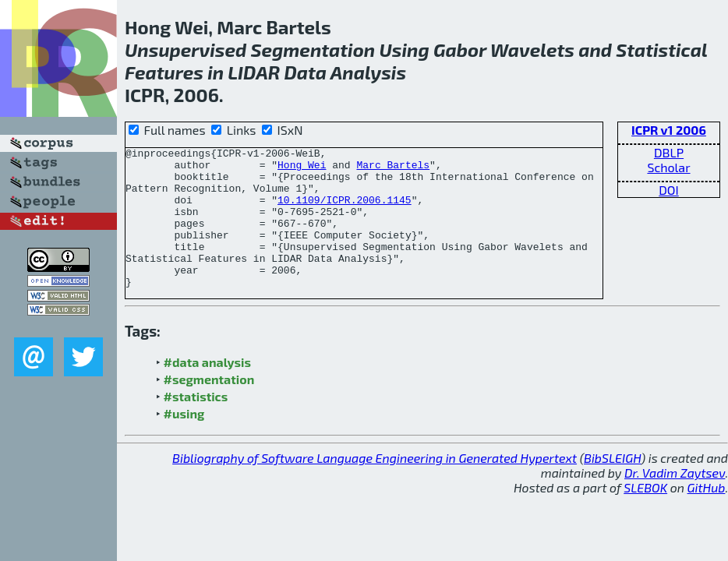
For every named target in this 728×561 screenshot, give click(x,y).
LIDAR (254, 72)
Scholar (668, 167)
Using (404, 49)
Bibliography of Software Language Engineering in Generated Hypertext (375, 486)
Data (306, 72)
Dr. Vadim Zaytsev (675, 501)
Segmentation (313, 49)
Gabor (460, 49)
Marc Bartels (393, 169)
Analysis (368, 72)
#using (184, 441)
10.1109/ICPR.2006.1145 (345, 211)
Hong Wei (302, 169)
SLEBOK (645, 515)
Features (164, 72)
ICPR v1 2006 (669, 130)
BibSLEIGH (612, 486)
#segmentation (209, 407)
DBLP (669, 152)
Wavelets (532, 49)
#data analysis (207, 390)
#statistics (196, 424)
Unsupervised (186, 49)
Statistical (661, 49)
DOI (669, 190)
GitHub (707, 515)
